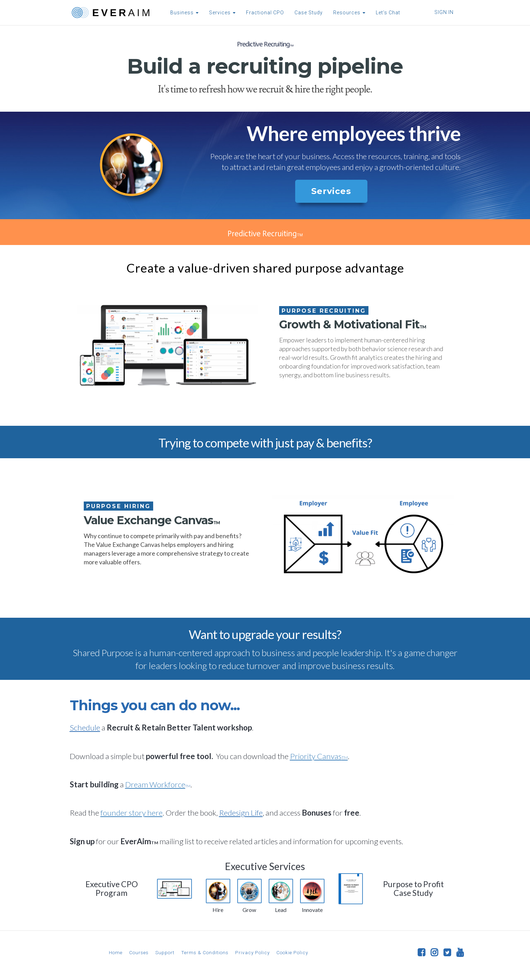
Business (183, 13)
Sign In (444, 12)
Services (221, 13)
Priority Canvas (319, 756)
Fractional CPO (264, 13)
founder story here (132, 813)
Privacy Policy (252, 952)
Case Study (308, 13)
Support (165, 952)
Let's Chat (387, 13)
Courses (139, 952)
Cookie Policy (292, 952)
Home (116, 952)
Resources (348, 13)
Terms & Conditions (205, 952)
